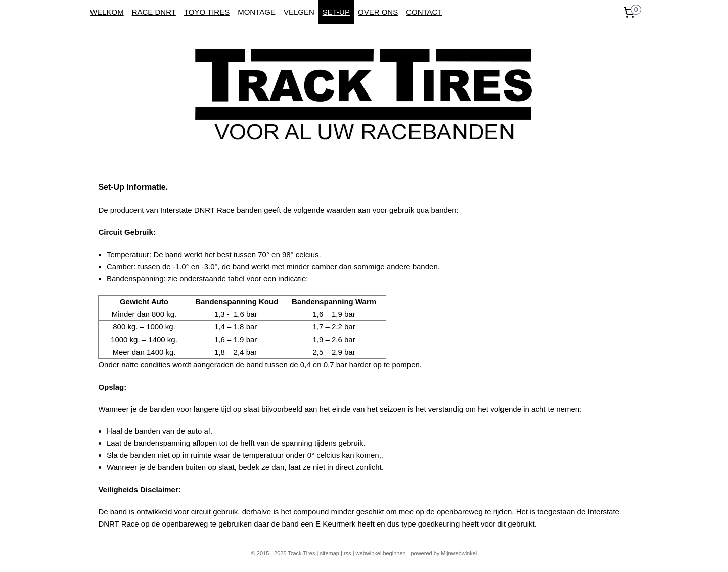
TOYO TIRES (207, 12)
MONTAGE (257, 12)
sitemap (329, 553)
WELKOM (107, 12)
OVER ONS (378, 12)
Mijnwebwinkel (459, 553)
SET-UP (336, 12)
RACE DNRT (154, 12)
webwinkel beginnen (381, 553)
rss (348, 553)
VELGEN (299, 12)
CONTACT (424, 12)
